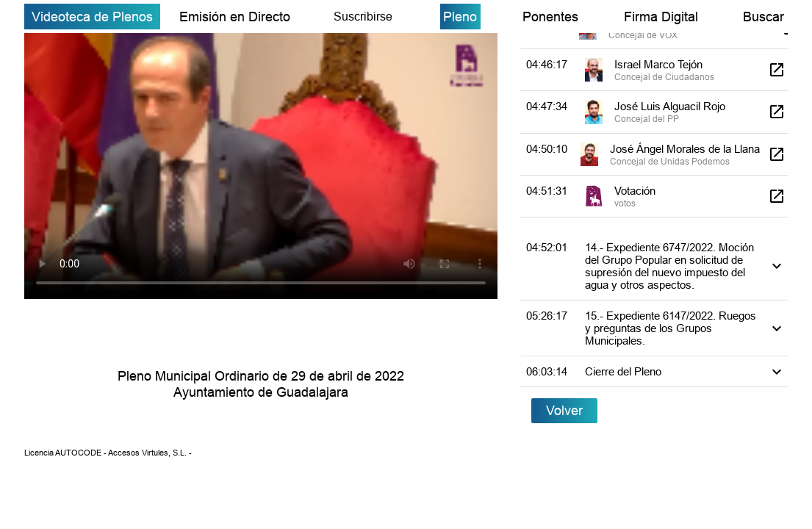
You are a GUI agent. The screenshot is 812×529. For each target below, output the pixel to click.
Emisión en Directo (235, 17)
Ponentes (550, 17)
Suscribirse (363, 16)
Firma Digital (661, 17)
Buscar (764, 17)
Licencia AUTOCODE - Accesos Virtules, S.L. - (108, 453)
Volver (564, 410)
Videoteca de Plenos (92, 17)
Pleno (460, 17)
